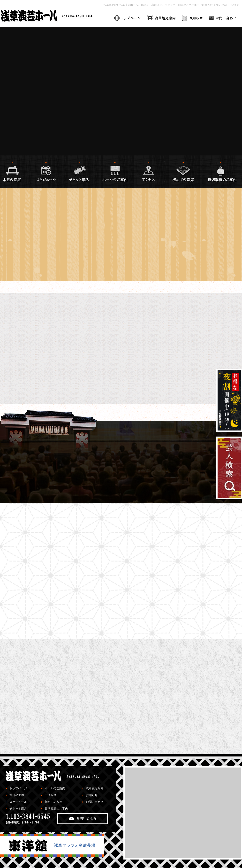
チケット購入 (18, 809)
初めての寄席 (53, 802)
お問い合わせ (95, 802)
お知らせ (92, 795)
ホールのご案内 (55, 788)
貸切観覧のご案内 (56, 809)
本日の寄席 (17, 795)
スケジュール (18, 802)
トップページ (18, 788)
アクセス (51, 795)
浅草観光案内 (95, 788)
